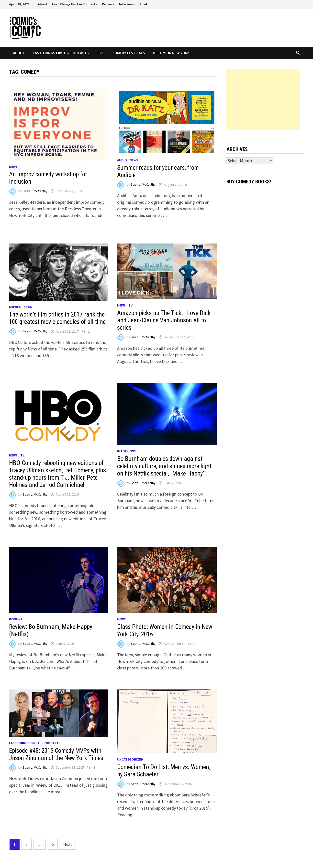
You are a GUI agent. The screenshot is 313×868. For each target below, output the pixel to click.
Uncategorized (130, 759)
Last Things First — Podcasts (75, 4)
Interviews (127, 4)
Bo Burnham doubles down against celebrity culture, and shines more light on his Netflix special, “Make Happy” (164, 466)
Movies (15, 307)
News (13, 167)
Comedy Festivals (129, 53)
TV (130, 305)
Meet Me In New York (171, 53)
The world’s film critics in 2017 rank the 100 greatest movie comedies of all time (57, 318)
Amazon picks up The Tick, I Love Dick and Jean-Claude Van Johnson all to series (164, 320)
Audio (122, 160)
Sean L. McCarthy (35, 191)
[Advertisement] (263, 99)
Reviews (108, 4)
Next (67, 844)
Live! (143, 4)
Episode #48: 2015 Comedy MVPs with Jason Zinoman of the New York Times (56, 754)
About (43, 4)
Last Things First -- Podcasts (35, 743)
